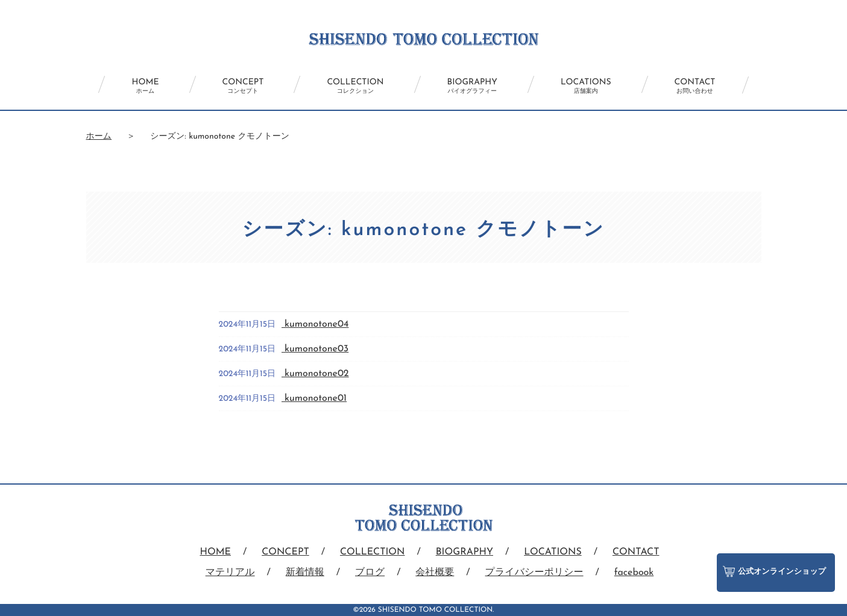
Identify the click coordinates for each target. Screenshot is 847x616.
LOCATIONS (586, 86)
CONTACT (695, 86)
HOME (145, 86)
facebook (634, 573)
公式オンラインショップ (774, 571)
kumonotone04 (315, 324)
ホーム (99, 137)
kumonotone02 (315, 374)
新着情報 (305, 573)
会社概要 (435, 573)
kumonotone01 (314, 398)
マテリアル (230, 573)
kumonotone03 (315, 349)
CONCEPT (243, 86)
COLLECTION (355, 86)
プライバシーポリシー (534, 573)
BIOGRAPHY (472, 86)
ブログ (370, 573)
